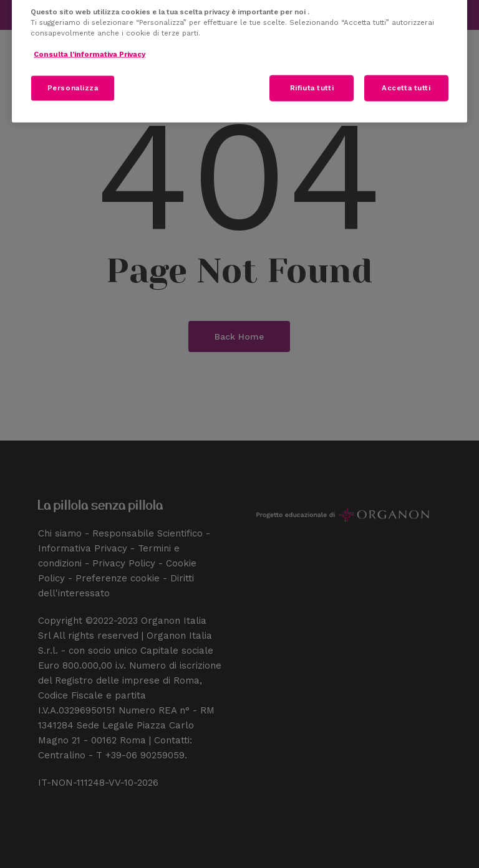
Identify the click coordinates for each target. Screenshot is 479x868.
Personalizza (73, 88)
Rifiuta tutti (312, 88)
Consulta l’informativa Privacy (90, 54)
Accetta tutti (406, 88)
